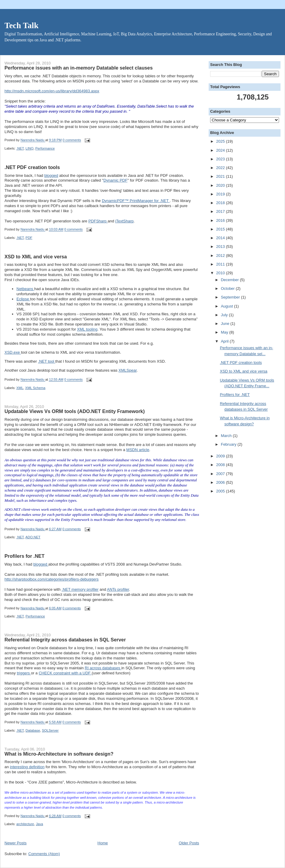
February (229, 444)
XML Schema (35, 388)
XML (20, 388)
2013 (221, 247)
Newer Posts (16, 843)
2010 (221, 273)
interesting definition (27, 767)
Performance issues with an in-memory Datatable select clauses (79, 68)
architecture (25, 824)
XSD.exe (13, 352)
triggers (24, 673)
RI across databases (103, 668)
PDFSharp (98, 221)
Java (40, 824)
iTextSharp (124, 221)
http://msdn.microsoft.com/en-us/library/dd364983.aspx (52, 91)
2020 (221, 185)
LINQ (29, 148)
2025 (221, 141)
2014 (221, 238)
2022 (221, 168)
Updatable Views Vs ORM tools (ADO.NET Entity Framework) (75, 411)
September (231, 297)
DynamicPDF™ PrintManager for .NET (136, 201)
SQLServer (50, 730)
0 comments (72, 140)
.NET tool (47, 361)
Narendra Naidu (33, 140)
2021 (221, 176)
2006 (221, 482)
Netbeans (25, 289)
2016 (221, 220)
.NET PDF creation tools (32, 167)
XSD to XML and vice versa (36, 257)
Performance (45, 148)
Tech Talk (22, 25)
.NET (20, 148)
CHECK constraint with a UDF (65, 673)
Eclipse (23, 299)
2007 (221, 474)
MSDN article (138, 450)
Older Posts (189, 843)
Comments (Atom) (44, 854)
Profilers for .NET (25, 556)
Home (103, 843)
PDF (29, 238)
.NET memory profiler (80, 589)
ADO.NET (33, 537)
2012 (221, 256)
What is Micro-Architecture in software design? (59, 754)
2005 (221, 491)
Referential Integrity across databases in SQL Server (65, 640)
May (225, 332)
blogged (51, 175)
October (228, 288)
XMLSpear (128, 370)
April (225, 341)
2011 (221, 264)
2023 (221, 159)
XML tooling (87, 329)
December (231, 280)
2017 (221, 211)
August (228, 306)
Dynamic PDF (115, 180)
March (227, 436)
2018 (221, 203)
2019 (221, 194)
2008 (221, 465)
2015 (221, 229)
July (225, 315)
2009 (221, 456)
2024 (221, 150)
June (226, 324)
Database (33, 730)
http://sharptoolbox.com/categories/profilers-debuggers (51, 579)
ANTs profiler (118, 589)
